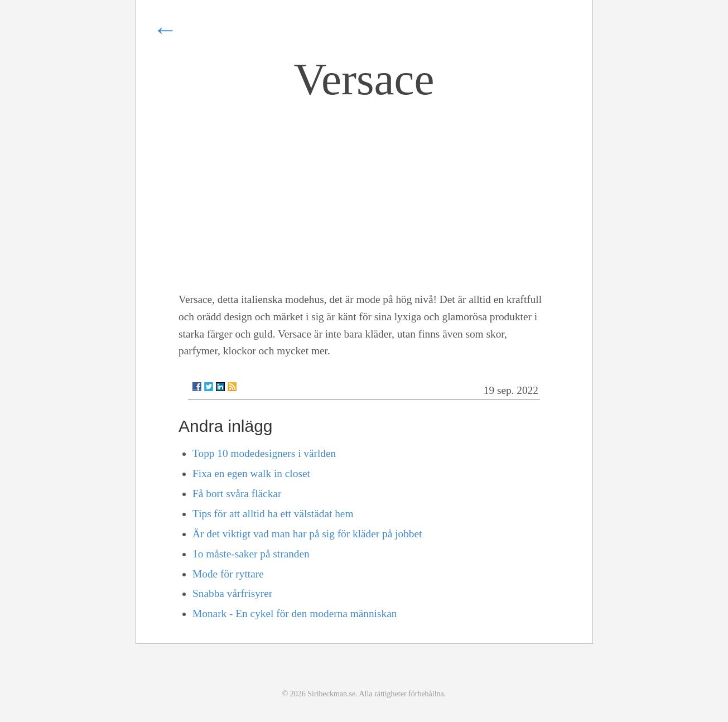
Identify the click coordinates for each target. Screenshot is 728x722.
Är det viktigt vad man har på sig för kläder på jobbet (307, 534)
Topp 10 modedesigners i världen (264, 453)
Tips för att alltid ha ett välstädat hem (273, 514)
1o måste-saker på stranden (251, 554)
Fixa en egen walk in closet (251, 473)
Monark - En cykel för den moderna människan (295, 613)
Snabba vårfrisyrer (232, 593)
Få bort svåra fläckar (237, 494)
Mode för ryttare (228, 574)
